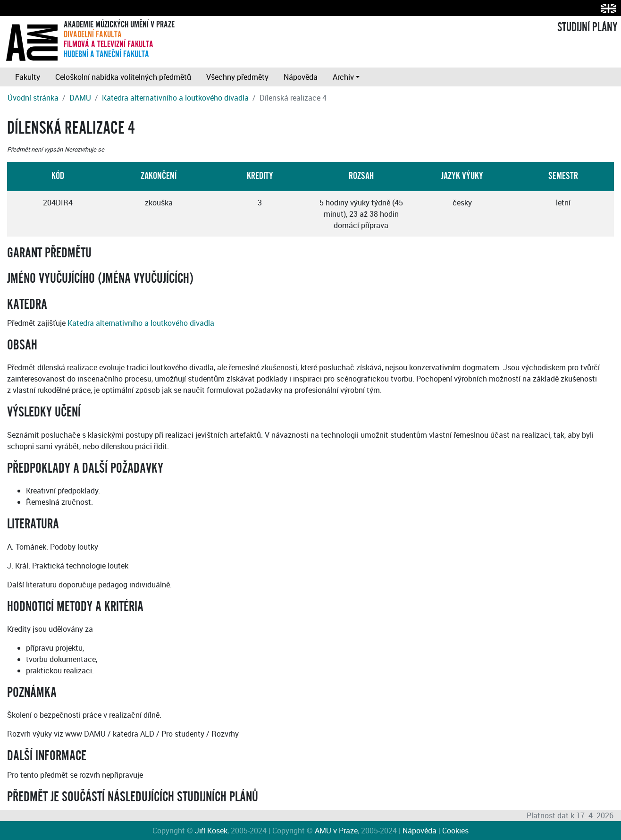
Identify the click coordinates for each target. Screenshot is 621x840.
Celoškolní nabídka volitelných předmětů (123, 77)
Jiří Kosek (211, 831)
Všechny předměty (237, 77)
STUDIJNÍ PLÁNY (587, 27)
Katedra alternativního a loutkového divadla (175, 98)
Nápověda (301, 77)
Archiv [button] (343, 77)
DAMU (80, 98)
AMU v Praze (336, 831)
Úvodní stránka (33, 98)
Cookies (455, 831)
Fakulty (28, 77)
